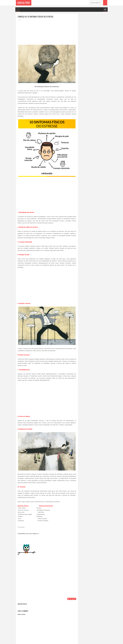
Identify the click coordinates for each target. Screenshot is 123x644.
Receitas (83, 45)
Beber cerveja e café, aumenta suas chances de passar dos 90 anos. (97, 34)
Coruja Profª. (86, 16)
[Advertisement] (31, 33)
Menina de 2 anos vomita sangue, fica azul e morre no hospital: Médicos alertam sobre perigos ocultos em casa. (97, 27)
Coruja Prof (24, 3)
